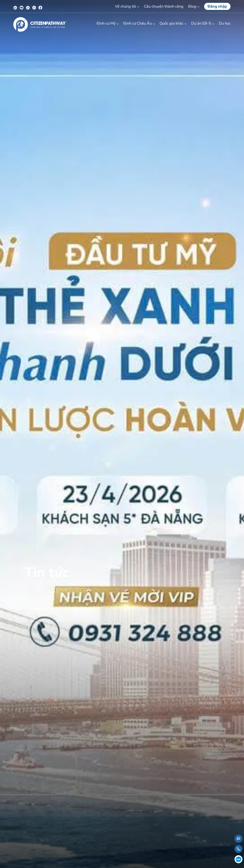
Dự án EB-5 (201, 23)
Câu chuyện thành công (164, 6)
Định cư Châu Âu (138, 23)
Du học (225, 23)
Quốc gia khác (171, 23)
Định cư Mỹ (106, 23)
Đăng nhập (217, 6)
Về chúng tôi (126, 6)
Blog (192, 6)
